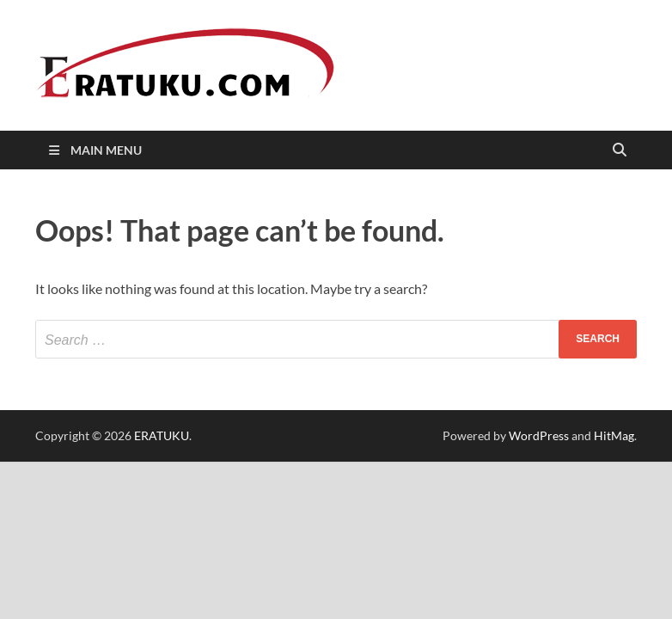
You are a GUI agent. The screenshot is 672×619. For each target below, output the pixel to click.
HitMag (614, 435)
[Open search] (620, 151)
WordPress (539, 435)
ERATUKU (162, 435)
